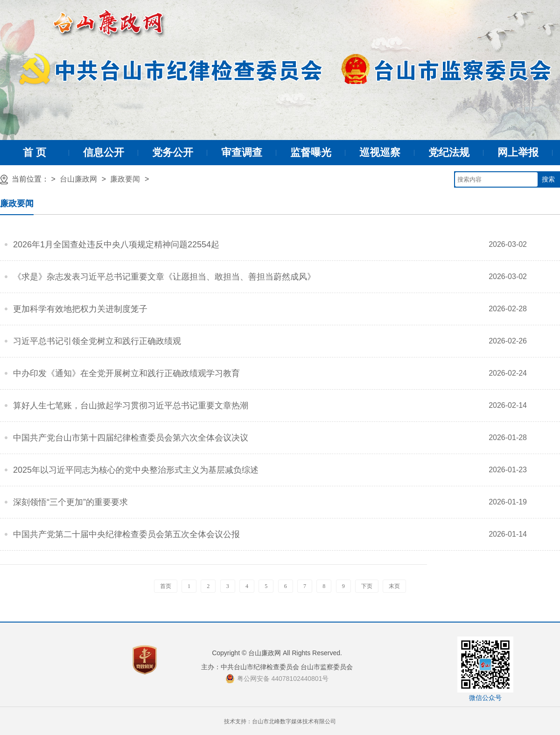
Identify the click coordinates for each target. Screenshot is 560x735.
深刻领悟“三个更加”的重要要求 (70, 502)
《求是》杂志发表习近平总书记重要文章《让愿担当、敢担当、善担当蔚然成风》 (164, 277)
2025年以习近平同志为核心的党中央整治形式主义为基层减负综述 (136, 470)
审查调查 (242, 152)
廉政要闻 (125, 179)
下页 (367, 586)
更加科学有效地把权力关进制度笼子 (80, 309)
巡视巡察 (380, 152)
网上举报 (518, 152)
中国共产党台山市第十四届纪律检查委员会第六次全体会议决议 (131, 438)
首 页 (35, 152)
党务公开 (173, 152)
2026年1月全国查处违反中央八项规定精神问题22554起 (116, 245)
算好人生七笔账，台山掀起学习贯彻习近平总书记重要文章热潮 (131, 406)
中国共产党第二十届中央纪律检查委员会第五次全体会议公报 (126, 534)
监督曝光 (311, 152)
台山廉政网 (78, 179)
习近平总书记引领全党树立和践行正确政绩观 (97, 341)
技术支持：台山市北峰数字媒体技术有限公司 (280, 721)
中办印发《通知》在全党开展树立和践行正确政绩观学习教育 (126, 373)
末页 (394, 586)
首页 (166, 586)
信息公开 (104, 152)
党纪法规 (449, 152)
